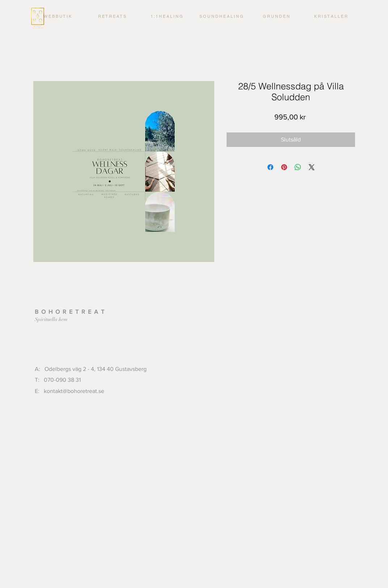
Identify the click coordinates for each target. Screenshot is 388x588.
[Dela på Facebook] (270, 167)
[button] (167, 16)
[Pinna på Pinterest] (284, 167)
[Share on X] (312, 167)
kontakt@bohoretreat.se (74, 391)
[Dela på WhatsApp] (298, 167)
